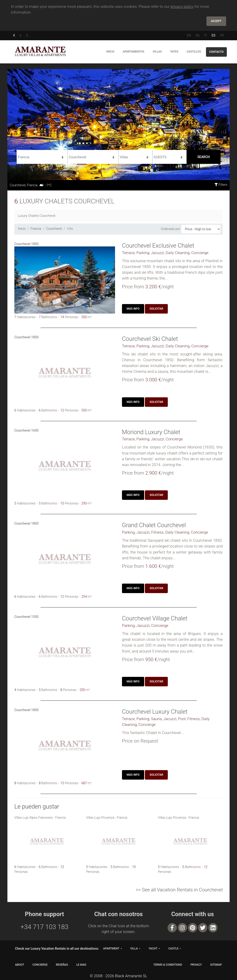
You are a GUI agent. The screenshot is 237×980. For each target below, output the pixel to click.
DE (198, 35)
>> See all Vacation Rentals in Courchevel (179, 890)
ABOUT (20, 965)
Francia (36, 229)
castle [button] (173, 949)
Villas (157, 52)
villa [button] (134, 949)
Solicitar (156, 309)
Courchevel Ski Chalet (150, 339)
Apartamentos (133, 52)
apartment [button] (111, 949)
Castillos (194, 52)
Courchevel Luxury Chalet (155, 712)
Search (204, 157)
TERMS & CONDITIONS (168, 965)
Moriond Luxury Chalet (151, 432)
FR (222, 35)
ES (213, 35)
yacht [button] (153, 949)
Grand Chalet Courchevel (154, 525)
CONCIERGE (40, 965)
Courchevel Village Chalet (155, 618)
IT (206, 35)
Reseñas (62, 965)
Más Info (133, 309)
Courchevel (54, 229)
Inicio (110, 52)
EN (189, 35)
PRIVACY (196, 965)
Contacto (216, 52)
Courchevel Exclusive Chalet (158, 246)
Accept (216, 21)
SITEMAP (216, 965)
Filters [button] (221, 185)
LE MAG (81, 965)
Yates (174, 52)
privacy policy (182, 6)
